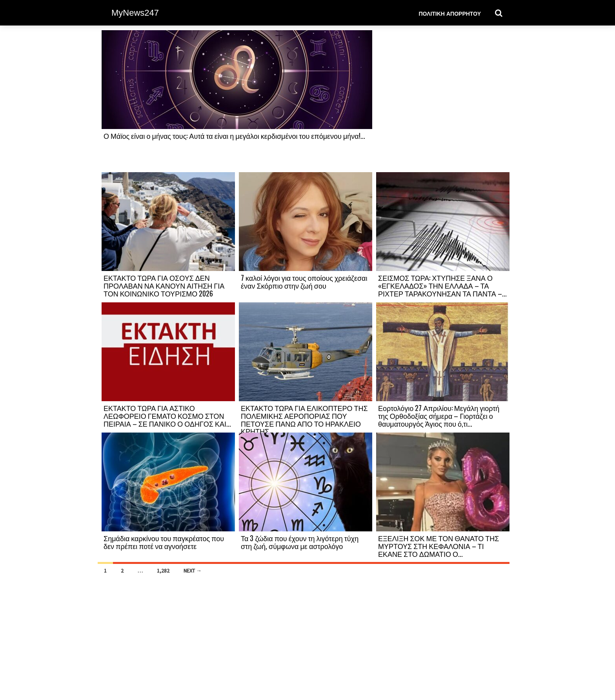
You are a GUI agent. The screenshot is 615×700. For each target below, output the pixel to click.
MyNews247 (135, 13)
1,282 (163, 571)
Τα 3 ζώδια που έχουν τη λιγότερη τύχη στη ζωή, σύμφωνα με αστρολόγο (300, 542)
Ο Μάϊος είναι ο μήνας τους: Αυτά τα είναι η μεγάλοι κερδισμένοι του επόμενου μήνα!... (234, 136)
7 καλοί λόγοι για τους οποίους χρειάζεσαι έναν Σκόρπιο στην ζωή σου (304, 282)
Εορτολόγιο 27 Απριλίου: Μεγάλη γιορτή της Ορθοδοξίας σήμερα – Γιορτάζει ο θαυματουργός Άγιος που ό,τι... (439, 416)
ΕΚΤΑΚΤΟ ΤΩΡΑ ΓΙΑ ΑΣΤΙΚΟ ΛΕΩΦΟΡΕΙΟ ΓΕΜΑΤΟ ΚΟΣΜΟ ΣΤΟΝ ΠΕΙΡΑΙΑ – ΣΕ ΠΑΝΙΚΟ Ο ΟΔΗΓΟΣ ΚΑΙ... (167, 416)
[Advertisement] (443, 101)
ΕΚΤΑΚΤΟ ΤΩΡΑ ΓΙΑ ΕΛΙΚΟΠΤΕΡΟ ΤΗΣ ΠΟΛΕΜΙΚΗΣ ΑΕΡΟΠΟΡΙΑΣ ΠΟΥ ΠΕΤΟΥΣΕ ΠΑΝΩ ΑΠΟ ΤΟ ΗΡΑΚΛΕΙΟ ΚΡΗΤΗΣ (304, 419)
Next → (193, 571)
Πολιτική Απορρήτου (450, 13)
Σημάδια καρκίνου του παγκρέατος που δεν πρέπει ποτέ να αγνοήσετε (164, 542)
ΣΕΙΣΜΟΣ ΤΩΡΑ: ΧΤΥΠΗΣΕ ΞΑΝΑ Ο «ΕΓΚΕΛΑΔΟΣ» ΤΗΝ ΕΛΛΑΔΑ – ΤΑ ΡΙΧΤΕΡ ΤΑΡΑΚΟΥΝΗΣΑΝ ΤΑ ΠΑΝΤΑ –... (442, 285)
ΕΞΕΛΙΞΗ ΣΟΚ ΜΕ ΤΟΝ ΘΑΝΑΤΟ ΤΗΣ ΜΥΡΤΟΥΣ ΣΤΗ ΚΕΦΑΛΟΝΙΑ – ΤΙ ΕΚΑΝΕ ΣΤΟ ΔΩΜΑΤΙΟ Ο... (439, 546)
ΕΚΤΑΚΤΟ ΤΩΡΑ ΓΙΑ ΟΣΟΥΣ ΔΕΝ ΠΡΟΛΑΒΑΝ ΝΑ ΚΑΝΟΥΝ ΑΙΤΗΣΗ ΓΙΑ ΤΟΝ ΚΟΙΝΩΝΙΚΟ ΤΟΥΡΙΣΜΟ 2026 (164, 285)
